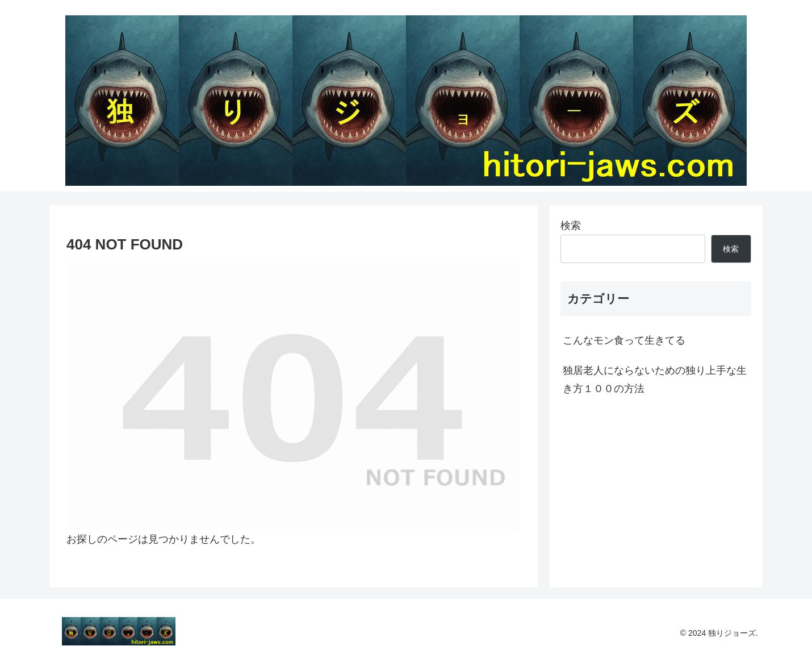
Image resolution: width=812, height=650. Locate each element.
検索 (571, 226)
